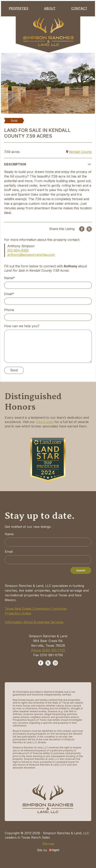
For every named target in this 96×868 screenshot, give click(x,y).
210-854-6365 (18, 250)
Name (9, 534)
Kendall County (79, 152)
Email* (9, 294)
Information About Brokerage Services (34, 622)
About (50, 8)
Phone (9, 310)
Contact (79, 8)
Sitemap (48, 844)
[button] (48, 164)
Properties (19, 8)
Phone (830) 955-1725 (48, 650)
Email (9, 552)
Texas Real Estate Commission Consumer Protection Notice (36, 611)
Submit (81, 570)
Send (14, 370)
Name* (10, 278)
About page (45, 422)
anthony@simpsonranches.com (31, 255)
